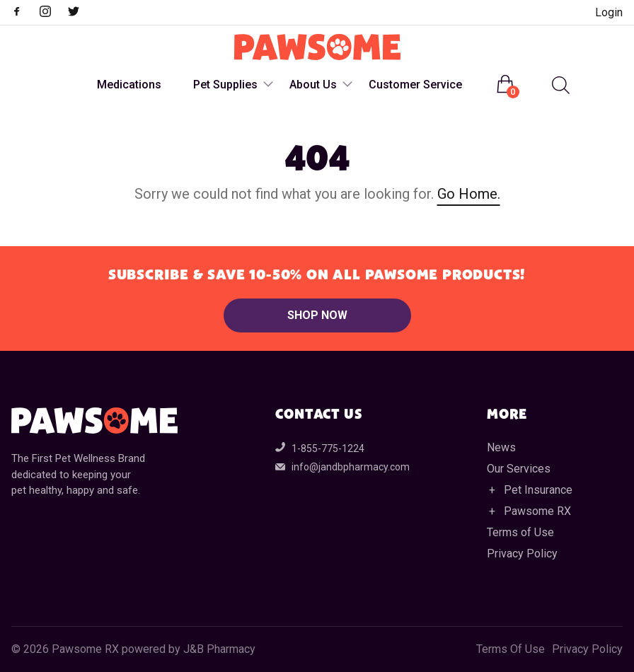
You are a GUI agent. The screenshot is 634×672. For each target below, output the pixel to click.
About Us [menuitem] (313, 85)
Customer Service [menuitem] (415, 85)
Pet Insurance (538, 490)
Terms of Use (520, 532)
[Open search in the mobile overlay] (559, 85)
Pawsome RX (537, 511)
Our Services (519, 469)
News (501, 447)
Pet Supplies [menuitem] (225, 85)
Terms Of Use (511, 649)
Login (609, 12)
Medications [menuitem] (129, 85)
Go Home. (469, 194)
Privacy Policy (522, 554)
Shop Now (317, 315)
